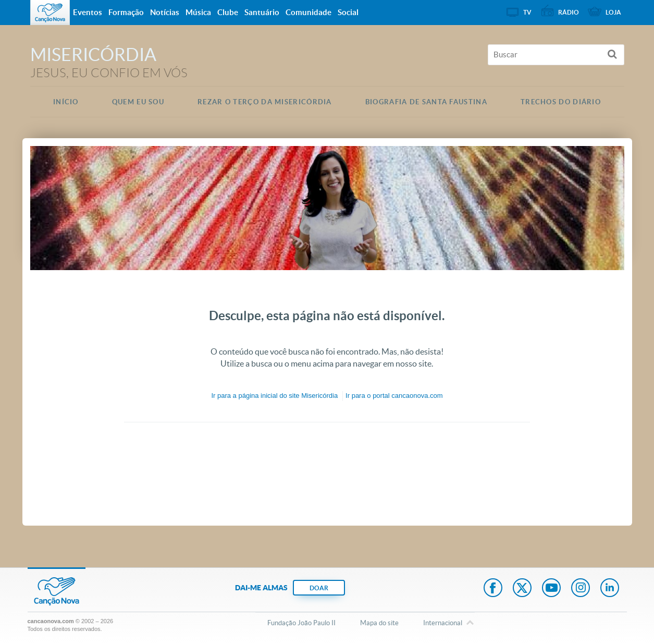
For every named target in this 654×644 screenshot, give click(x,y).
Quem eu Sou (138, 102)
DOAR (319, 588)
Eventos (88, 12)
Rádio (569, 12)
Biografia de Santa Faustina (426, 102)
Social (348, 12)
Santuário (262, 12)
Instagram (581, 589)
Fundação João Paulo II (301, 623)
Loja (613, 12)
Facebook (493, 589)
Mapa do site (379, 623)
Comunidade (309, 12)
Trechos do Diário (561, 102)
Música (198, 12)
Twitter (522, 589)
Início (66, 102)
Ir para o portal (394, 396)
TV (527, 12)
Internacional (443, 624)
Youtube (551, 589)
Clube (228, 12)
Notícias (165, 12)
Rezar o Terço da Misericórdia (265, 102)
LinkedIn (610, 589)
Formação (126, 12)
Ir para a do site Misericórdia (274, 396)
